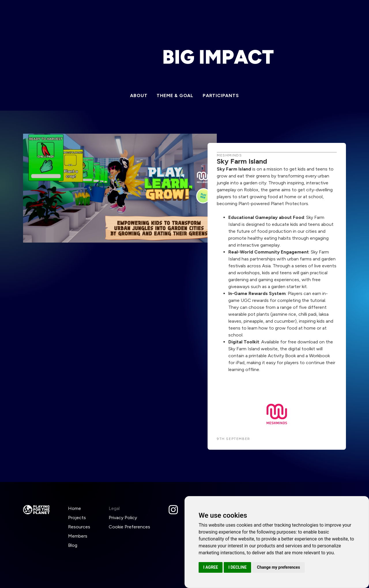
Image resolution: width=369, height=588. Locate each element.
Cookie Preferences (129, 527)
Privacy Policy (123, 518)
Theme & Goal (175, 96)
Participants (221, 96)
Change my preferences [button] (278, 567)
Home (75, 508)
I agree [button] (211, 567)
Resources (79, 527)
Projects (77, 518)
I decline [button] (237, 567)
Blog (73, 545)
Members (78, 536)
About (139, 96)
